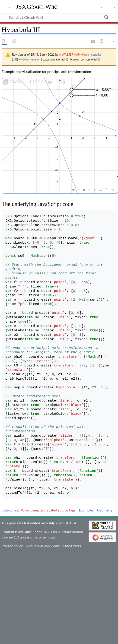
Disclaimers (72, 546)
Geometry (105, 510)
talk (86, 54)
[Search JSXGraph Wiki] (59, 17)
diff (15, 59)
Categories (10, 510)
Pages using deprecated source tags (48, 510)
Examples (86, 510)
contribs (96, 54)
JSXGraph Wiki (37, 7)
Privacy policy (12, 546)
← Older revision (29, 59)
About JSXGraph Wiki (43, 546)
